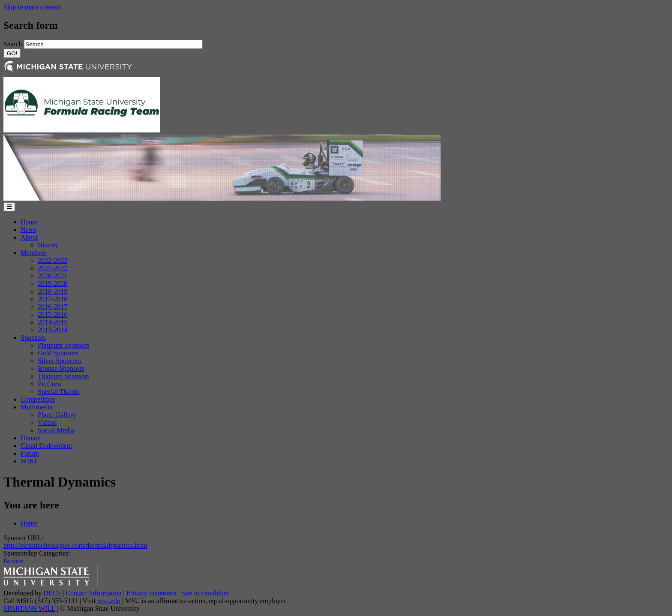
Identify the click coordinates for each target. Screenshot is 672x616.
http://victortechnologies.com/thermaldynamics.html (75, 545)
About (29, 237)
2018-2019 (52, 291)
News (28, 230)
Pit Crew (50, 384)
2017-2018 (52, 299)
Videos (47, 422)
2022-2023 (52, 260)
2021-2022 (52, 268)
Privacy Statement (151, 593)
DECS (52, 593)
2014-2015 (52, 322)
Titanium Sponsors (64, 376)
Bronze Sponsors (61, 368)
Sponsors (33, 338)
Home (29, 222)
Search (14, 44)
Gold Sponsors (58, 353)
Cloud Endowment (46, 446)
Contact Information (93, 593)
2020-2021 (52, 276)
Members (33, 253)
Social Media (56, 430)
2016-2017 (52, 307)
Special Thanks (59, 392)
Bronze (13, 561)
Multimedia (37, 407)
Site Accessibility (205, 593)
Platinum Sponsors (63, 345)
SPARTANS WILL (29, 608)
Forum (30, 453)
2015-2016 (52, 314)
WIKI (28, 461)
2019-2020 (52, 284)
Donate (30, 438)
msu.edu (109, 601)
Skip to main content (32, 7)
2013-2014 (52, 330)
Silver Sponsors (59, 361)
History (48, 245)
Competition (38, 399)
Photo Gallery (57, 415)
